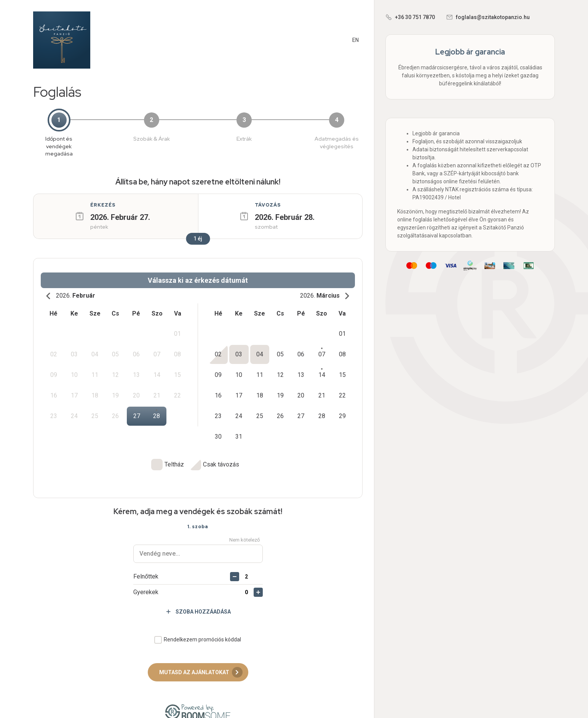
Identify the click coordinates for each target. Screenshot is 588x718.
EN (356, 40)
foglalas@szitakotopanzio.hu (493, 17)
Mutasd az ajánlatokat (201, 659)
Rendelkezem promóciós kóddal (202, 627)
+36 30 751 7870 (415, 17)
